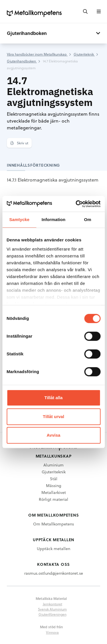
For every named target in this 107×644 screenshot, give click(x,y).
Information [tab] (54, 219)
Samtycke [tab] (19, 219)
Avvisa (54, 435)
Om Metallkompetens (53, 524)
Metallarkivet (54, 492)
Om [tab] (88, 219)
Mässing (54, 486)
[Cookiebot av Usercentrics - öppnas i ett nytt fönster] (76, 204)
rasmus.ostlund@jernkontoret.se (54, 573)
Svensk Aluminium (52, 609)
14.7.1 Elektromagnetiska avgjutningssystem (53, 180)
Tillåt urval (53, 416)
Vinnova (52, 632)
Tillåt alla (54, 398)
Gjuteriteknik (54, 472)
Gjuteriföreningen (53, 614)
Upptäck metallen (53, 549)
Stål (54, 479)
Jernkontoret (53, 604)
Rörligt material (53, 499)
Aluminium (53, 465)
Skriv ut (19, 143)
